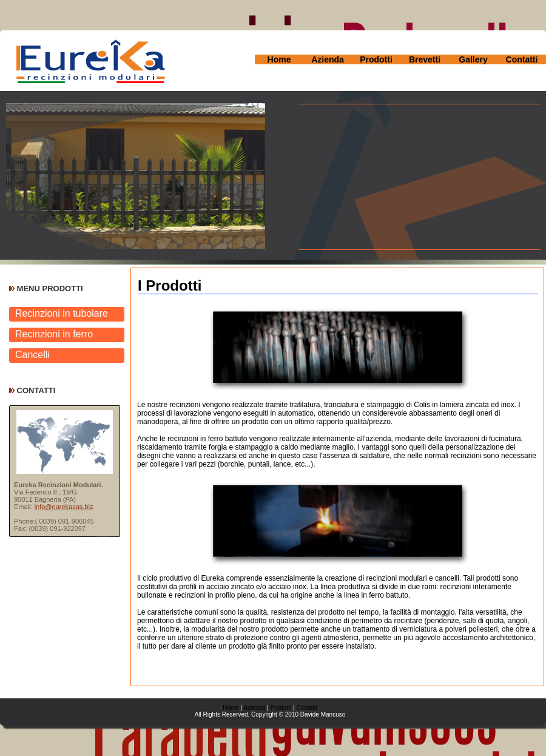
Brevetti (425, 59)
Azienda (328, 59)
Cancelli (32, 355)
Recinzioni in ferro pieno (54, 336)
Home (279, 59)
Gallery (473, 59)
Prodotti (376, 59)
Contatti (522, 59)
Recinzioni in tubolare (62, 313)
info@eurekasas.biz (64, 507)
